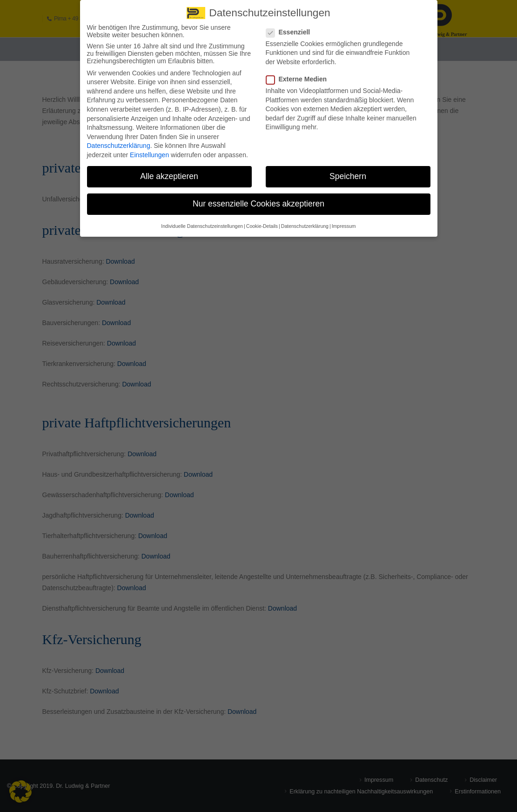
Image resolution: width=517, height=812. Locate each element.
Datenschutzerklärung (119, 140)
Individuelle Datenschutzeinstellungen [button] (202, 220)
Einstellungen (149, 149)
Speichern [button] (348, 171)
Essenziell (291, 26)
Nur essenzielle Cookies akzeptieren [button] (258, 198)
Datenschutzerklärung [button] (305, 220)
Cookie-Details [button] (262, 220)
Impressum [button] (344, 220)
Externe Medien (299, 73)
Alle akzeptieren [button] (169, 171)
